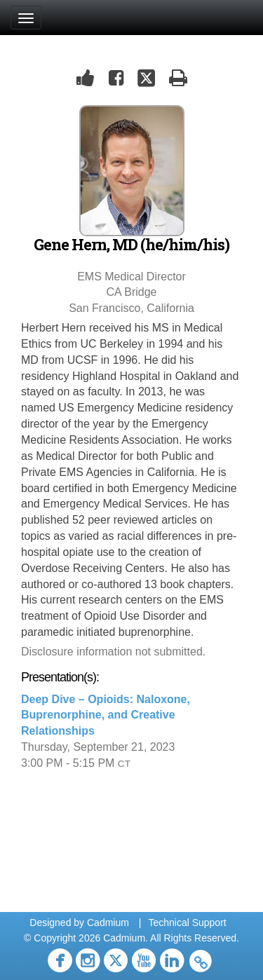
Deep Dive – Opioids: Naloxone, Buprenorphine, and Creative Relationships (106, 715)
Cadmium (108, 923)
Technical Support (187, 923)
